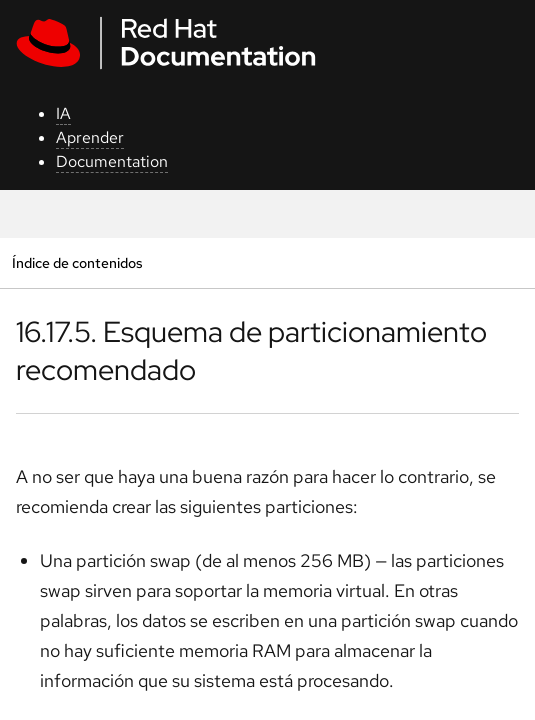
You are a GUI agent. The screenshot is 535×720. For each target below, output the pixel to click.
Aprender (90, 137)
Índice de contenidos (77, 262)
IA (63, 113)
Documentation (112, 161)
